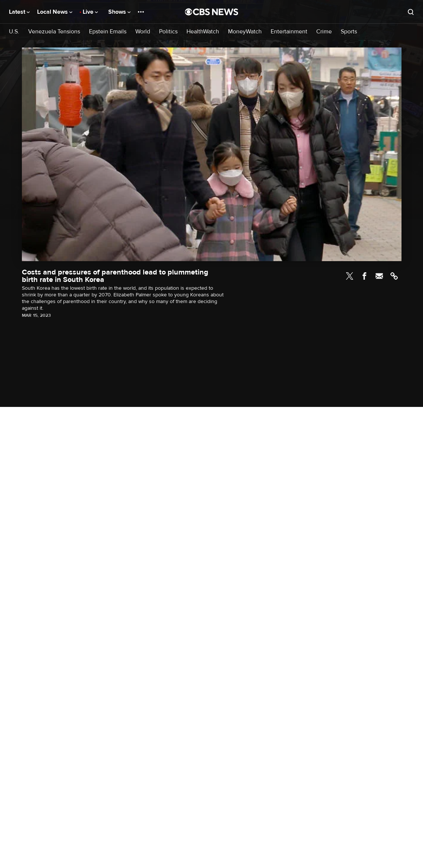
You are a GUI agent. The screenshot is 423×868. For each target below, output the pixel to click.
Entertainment (289, 32)
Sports (349, 32)
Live (90, 12)
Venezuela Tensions (54, 32)
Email (379, 276)
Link (394, 276)
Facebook (364, 276)
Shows (119, 12)
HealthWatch (203, 32)
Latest (19, 12)
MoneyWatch (245, 32)
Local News (55, 12)
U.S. (14, 32)
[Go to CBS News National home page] (212, 12)
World (143, 32)
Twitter (350, 276)
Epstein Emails (108, 32)
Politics (168, 32)
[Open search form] (411, 12)
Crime (324, 32)
